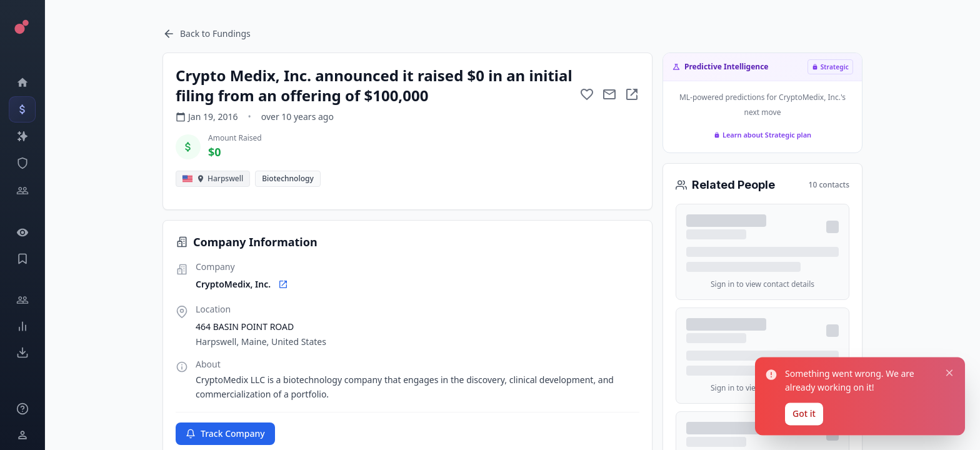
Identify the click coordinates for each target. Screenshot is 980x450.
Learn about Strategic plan (762, 135)
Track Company (225, 433)
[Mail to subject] (609, 94)
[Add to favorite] (587, 94)
